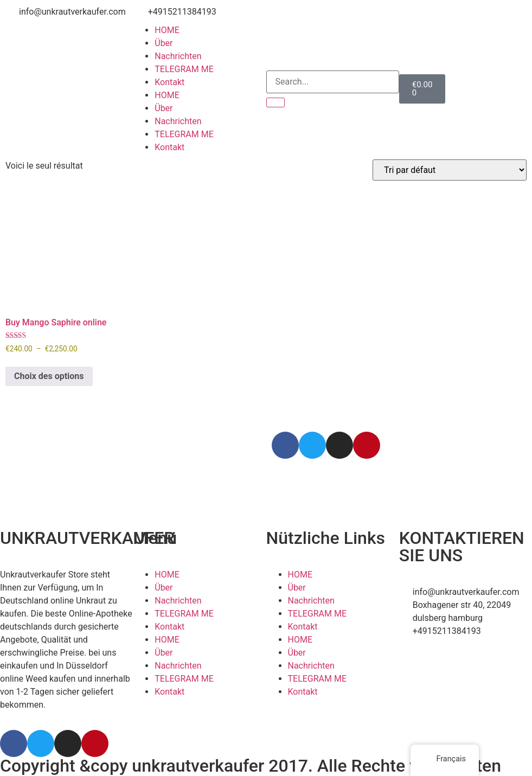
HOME (167, 30)
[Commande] (450, 170)
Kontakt (169, 82)
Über (164, 43)
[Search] (275, 102)
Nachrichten (178, 56)
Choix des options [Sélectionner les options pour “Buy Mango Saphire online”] (49, 376)
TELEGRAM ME (184, 69)
